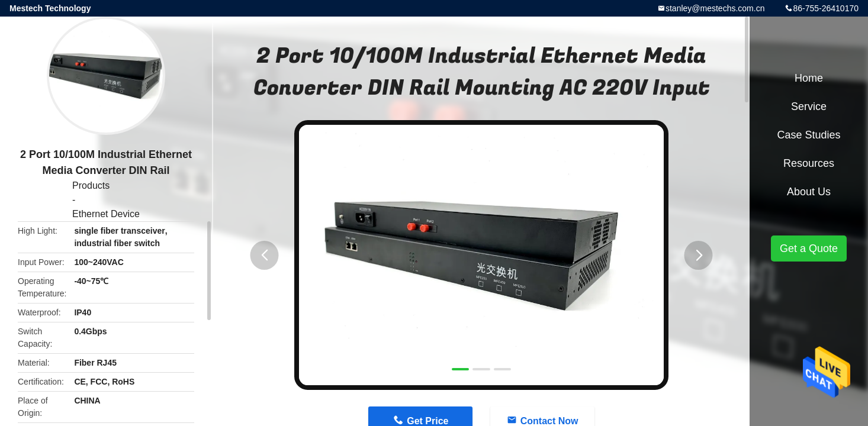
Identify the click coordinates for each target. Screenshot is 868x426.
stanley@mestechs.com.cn (715, 8)
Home (809, 78)
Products (91, 185)
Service (809, 106)
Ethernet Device (106, 214)
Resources (809, 163)
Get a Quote (809, 248)
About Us (809, 192)
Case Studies (808, 135)
